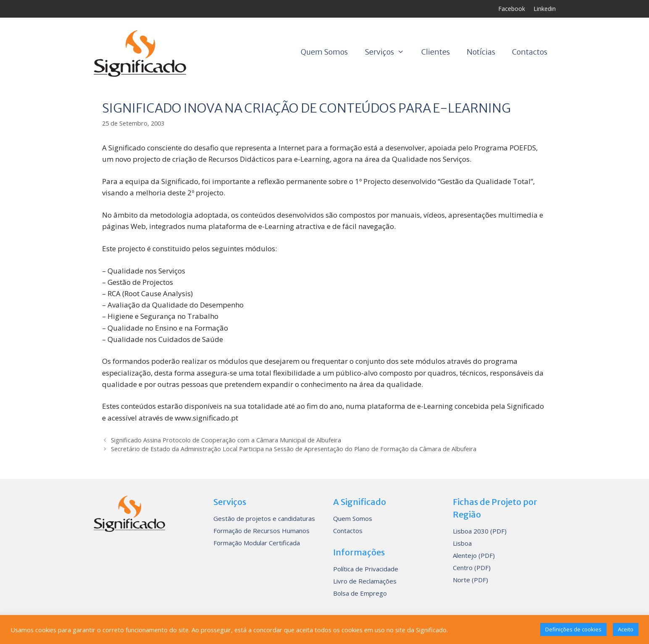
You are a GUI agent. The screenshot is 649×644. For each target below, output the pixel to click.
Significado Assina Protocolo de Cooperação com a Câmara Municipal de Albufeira (226, 440)
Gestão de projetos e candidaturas (264, 518)
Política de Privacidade (366, 569)
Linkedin (545, 9)
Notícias (481, 52)
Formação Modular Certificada (257, 543)
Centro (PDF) (472, 568)
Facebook (512, 9)
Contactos (530, 52)
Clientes (436, 52)
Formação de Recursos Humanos (261, 531)
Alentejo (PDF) (474, 555)
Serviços (389, 52)
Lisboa (462, 543)
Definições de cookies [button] (573, 629)
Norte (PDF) (470, 580)
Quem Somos (324, 52)
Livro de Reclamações (365, 581)
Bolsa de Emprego (360, 593)
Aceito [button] (626, 629)
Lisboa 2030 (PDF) (480, 531)
